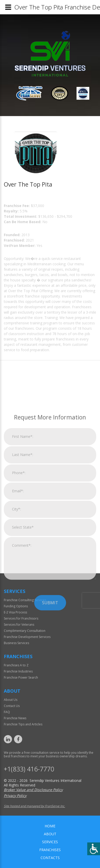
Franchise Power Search (21, 677)
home (50, 826)
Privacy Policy (15, 796)
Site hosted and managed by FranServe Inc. (34, 806)
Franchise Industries (18, 671)
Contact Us (12, 706)
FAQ (7, 712)
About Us (11, 700)
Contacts (50, 858)
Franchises (50, 850)
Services (50, 842)
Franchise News (15, 718)
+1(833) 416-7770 (29, 769)
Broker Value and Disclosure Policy (33, 790)
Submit (50, 659)
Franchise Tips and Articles (23, 724)
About (50, 834)
